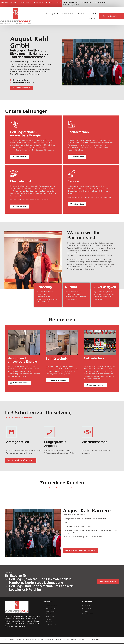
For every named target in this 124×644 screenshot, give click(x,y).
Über (93, 14)
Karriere (92, 18)
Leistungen (52, 14)
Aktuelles (81, 14)
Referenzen (67, 14)
